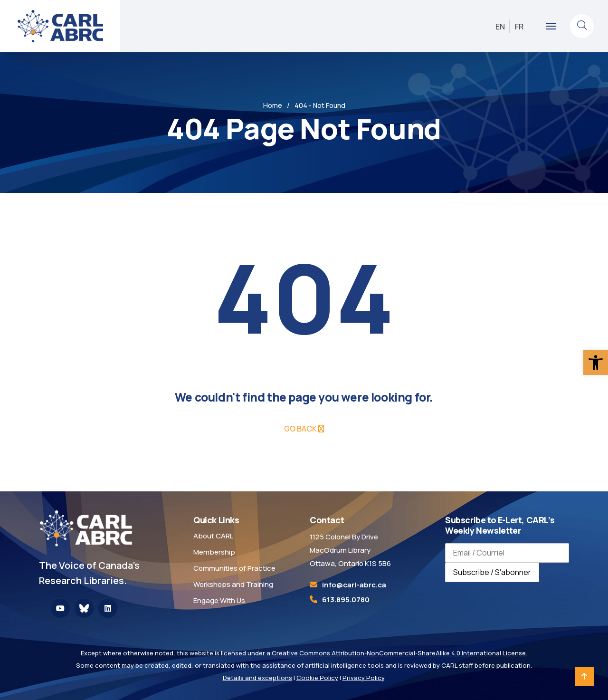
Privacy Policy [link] (363, 678)
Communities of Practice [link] (234, 568)
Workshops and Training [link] (233, 584)
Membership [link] (214, 552)
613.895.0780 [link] (346, 599)
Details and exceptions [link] (257, 678)
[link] (596, 363)
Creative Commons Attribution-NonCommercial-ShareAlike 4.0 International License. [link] (399, 653)
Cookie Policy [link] (317, 678)
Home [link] (273, 105)
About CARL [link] (213, 536)
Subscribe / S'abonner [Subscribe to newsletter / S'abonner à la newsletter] (492, 572)
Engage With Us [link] (219, 600)
